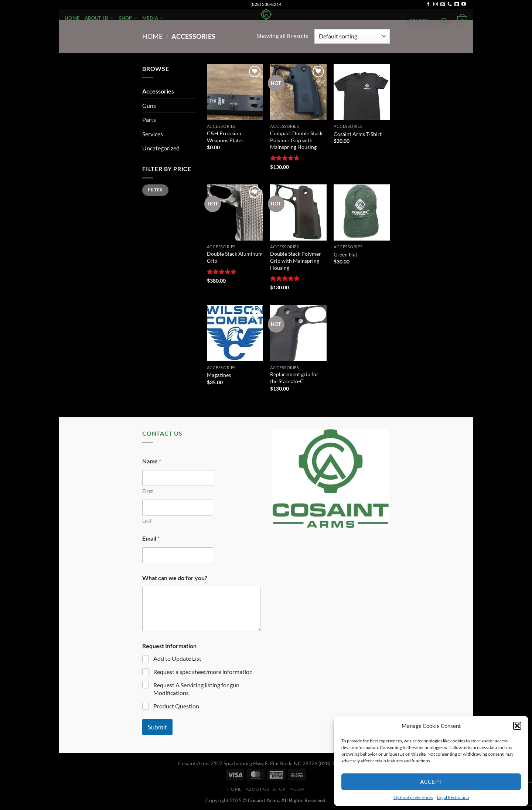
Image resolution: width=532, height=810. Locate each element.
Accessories (158, 91)
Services (153, 134)
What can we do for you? (175, 578)
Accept (431, 782)
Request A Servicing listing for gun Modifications (196, 689)
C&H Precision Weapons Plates (225, 137)
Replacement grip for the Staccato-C (294, 378)
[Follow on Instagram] (436, 4)
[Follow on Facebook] (428, 4)
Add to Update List (177, 658)
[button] (517, 726)
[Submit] (444, 21)
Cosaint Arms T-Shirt (358, 134)
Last (147, 520)
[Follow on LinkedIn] (457, 4)
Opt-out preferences (413, 797)
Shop (128, 18)
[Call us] (450, 4)
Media (153, 18)
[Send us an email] (443, 4)
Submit (157, 727)
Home (72, 18)
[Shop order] (352, 36)
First (148, 491)
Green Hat (345, 254)
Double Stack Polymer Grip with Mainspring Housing (296, 261)
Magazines (219, 375)
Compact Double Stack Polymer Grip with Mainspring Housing (296, 140)
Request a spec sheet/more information (203, 672)
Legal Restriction (453, 797)
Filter (155, 190)
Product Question (176, 706)
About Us (99, 18)
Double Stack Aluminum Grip (235, 257)
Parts (149, 120)
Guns (149, 105)
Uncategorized (161, 148)
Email (151, 538)
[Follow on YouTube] (464, 4)
